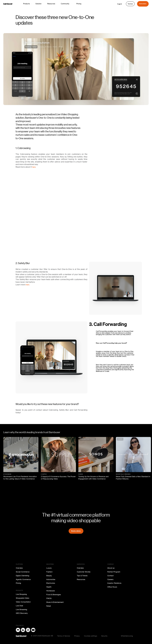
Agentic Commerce (23, 580)
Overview (19, 568)
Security (104, 636)
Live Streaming (21, 610)
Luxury (49, 568)
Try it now (130, 4)
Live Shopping (21, 594)
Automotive (51, 580)
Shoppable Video (23, 598)
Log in (120, 4)
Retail (49, 606)
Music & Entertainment (55, 602)
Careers (110, 580)
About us (111, 568)
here (34, 167)
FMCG (49, 598)
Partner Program (114, 572)
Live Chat (19, 606)
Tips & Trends (82, 576)
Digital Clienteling (23, 576)
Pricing (79, 4)
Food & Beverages (54, 595)
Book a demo (143, 4)
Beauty (49, 576)
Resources (81, 580)
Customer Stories (84, 572)
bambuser (8, 4)
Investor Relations (114, 583)
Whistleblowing (127, 636)
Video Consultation (23, 602)
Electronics (51, 583)
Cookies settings (91, 636)
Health (49, 587)
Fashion (49, 572)
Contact (110, 576)
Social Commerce (23, 572)
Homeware (51, 591)
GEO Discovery (22, 613)
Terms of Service (64, 636)
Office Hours (112, 587)
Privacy (77, 636)
